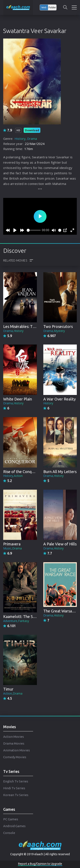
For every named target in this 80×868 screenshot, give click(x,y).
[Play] (15, 230)
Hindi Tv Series (14, 788)
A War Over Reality (60, 399)
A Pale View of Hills (60, 544)
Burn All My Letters (60, 472)
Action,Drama (13, 693)
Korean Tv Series (16, 795)
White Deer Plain (18, 399)
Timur (8, 689)
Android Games (14, 826)
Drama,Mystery (54, 331)
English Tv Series (16, 781)
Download (32, 130)
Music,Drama (12, 548)
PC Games (11, 819)
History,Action (13, 476)
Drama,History (13, 331)
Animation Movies (17, 750)
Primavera (12, 544)
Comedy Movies (15, 757)
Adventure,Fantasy (16, 621)
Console (9, 833)
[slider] (34, 230)
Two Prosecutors (58, 326)
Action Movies (14, 737)
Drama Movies (14, 743)
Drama (32, 139)
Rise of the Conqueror (22, 472)
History (20, 139)
